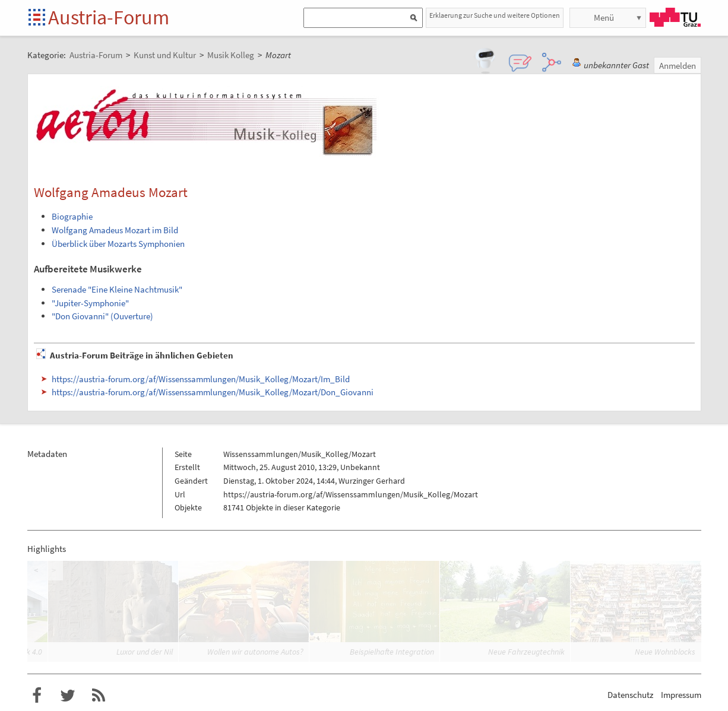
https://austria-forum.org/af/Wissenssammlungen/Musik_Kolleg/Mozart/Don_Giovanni (213, 392)
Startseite (38, 18)
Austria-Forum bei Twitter (68, 696)
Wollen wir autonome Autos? (255, 652)
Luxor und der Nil (145, 652)
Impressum (681, 695)
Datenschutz (630, 695)
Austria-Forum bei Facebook (37, 696)
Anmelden (678, 66)
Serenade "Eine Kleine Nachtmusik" (117, 289)
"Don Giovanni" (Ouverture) (102, 316)
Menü (604, 18)
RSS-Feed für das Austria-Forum (99, 696)
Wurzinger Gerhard (372, 481)
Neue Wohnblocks (665, 652)
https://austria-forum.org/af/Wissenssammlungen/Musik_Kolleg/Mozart (351, 494)
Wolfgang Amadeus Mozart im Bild (115, 230)
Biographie (72, 216)
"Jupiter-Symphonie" (90, 303)
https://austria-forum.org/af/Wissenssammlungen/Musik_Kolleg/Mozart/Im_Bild (201, 379)
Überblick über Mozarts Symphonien (118, 244)
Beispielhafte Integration (392, 652)
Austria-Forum (109, 17)
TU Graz (675, 17)
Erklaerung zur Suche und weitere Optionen (495, 15)
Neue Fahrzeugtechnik (526, 652)
